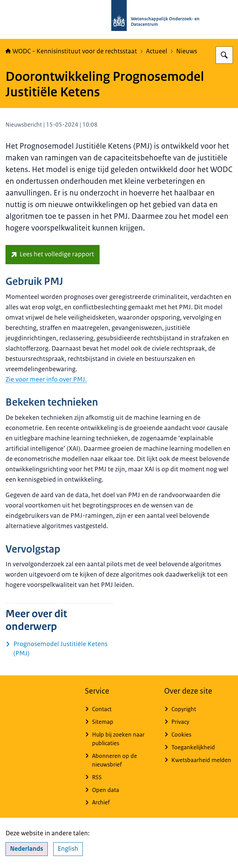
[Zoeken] (224, 55)
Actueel (157, 51)
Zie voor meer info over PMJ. (46, 379)
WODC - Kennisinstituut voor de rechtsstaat (71, 51)
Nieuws (187, 51)
